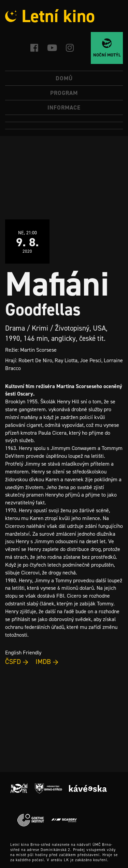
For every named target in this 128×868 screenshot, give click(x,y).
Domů (64, 78)
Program (64, 93)
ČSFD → (17, 662)
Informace (64, 107)
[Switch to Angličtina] (64, 126)
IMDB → (47, 662)
